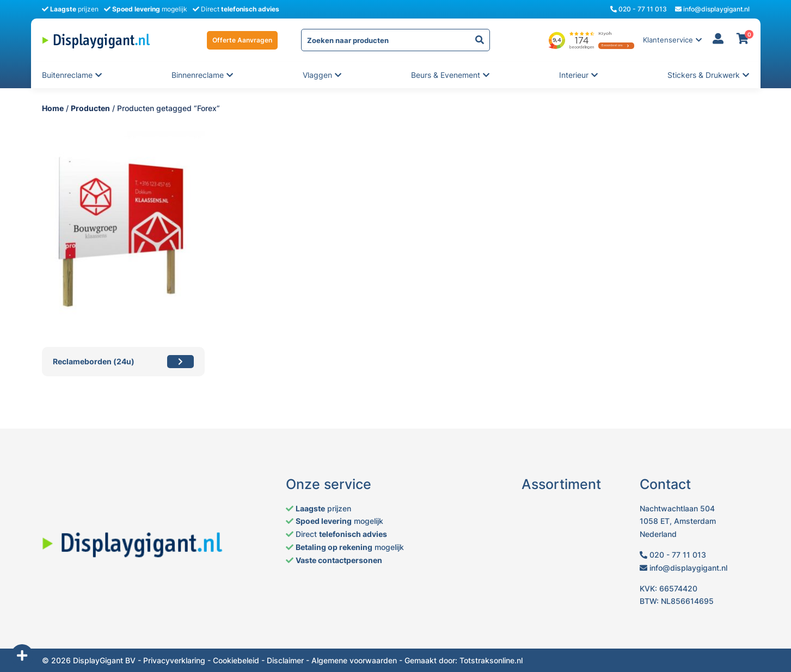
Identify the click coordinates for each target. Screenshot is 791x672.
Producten (90, 108)
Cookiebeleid (236, 660)
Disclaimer (285, 660)
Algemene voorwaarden (354, 660)
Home (53, 108)
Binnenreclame (198, 75)
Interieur (575, 75)
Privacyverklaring (174, 660)
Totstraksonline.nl (491, 660)
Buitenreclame (67, 75)
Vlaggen (318, 75)
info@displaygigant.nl (712, 9)
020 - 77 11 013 (639, 9)
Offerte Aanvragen (242, 40)
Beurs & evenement (446, 75)
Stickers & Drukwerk (704, 75)
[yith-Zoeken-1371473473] (480, 40)
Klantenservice (668, 40)
